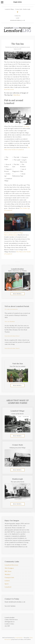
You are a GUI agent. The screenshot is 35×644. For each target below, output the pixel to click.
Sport (7, 584)
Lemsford (8, 587)
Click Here (17, 95)
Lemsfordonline (19, 638)
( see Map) (26, 126)
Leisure (7, 581)
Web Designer (9, 568)
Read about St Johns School (12, 336)
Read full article (9, 89)
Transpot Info (9, 578)
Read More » (18, 294)
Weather (8, 574)
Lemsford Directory (11, 565)
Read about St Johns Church (12, 348)
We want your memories (11, 309)
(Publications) (13, 235)
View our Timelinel (10, 321)
